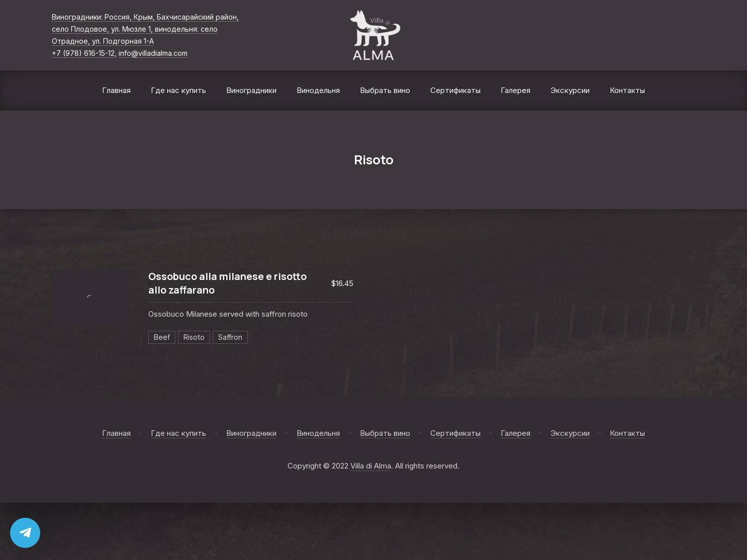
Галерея (516, 90)
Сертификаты (455, 90)
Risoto (194, 337)
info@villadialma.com (153, 53)
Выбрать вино (385, 90)
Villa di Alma (371, 466)
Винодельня (318, 90)
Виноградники (251, 90)
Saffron (230, 337)
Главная (116, 90)
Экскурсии (570, 90)
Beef (162, 337)
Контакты (627, 90)
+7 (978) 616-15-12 (83, 53)
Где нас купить (178, 90)
